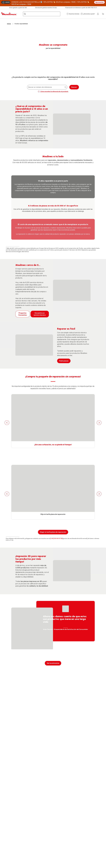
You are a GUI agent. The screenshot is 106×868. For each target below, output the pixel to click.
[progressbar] (72, 124)
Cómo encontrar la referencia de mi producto (53, 92)
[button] (73, 14)
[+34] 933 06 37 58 (56, 538)
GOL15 (6, 2)
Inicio (9, 24)
